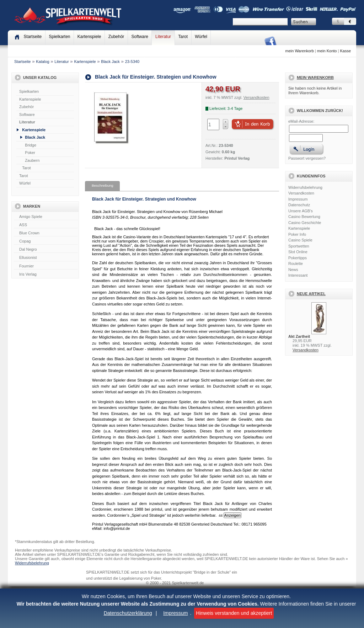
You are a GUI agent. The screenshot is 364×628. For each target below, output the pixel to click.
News (293, 270)
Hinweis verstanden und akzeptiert (234, 613)
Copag (46, 241)
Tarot (183, 37)
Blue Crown (46, 233)
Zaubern (32, 160)
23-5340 (132, 62)
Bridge (31, 145)
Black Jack (110, 62)
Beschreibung (102, 185)
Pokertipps (298, 258)
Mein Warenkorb (315, 78)
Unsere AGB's (301, 211)
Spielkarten (59, 37)
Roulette (296, 264)
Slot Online (298, 252)
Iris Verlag (46, 275)
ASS (46, 225)
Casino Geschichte (305, 223)
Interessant (298, 275)
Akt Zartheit (299, 336)
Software (140, 37)
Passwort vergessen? (307, 158)
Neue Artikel (311, 294)
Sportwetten (299, 246)
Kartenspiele (89, 37)
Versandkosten (301, 193)
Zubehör (116, 37)
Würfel (201, 37)
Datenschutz (299, 205)
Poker (30, 153)
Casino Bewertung (304, 217)
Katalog (42, 62)
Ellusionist (46, 258)
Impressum (175, 613)
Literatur (163, 37)
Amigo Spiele (46, 217)
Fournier (46, 266)
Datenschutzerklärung (128, 613)
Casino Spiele (300, 240)
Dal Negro (46, 250)
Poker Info (297, 234)
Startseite (22, 62)
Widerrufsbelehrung (305, 187)
